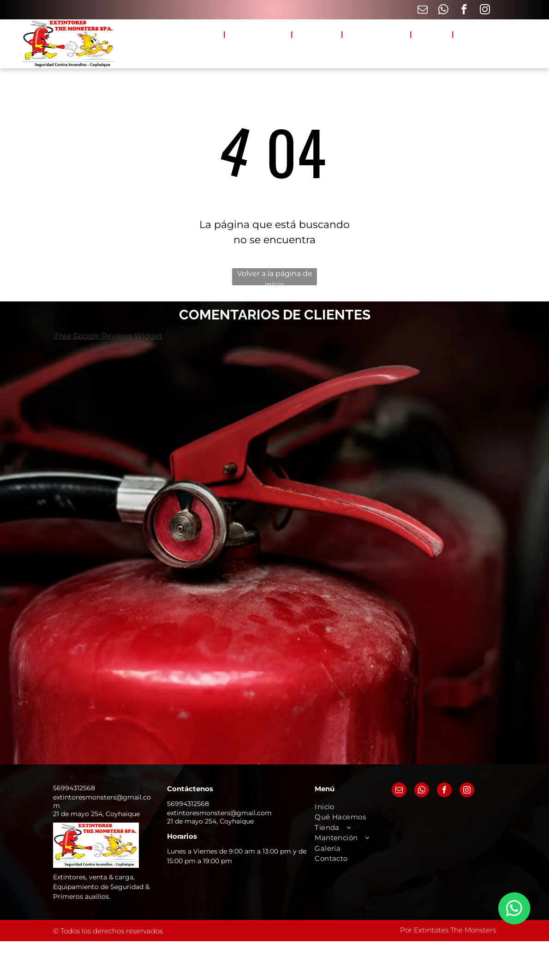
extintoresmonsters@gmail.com (219, 813)
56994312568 (74, 788)
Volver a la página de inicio (275, 277)
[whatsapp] (443, 11)
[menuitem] (208, 34)
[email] (422, 11)
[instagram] (485, 11)
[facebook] (464, 11)
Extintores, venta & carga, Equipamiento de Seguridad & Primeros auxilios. (101, 887)
